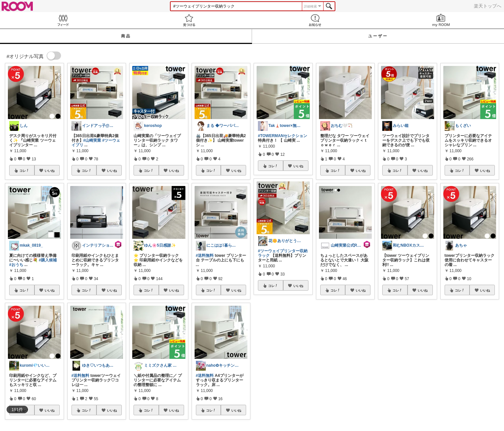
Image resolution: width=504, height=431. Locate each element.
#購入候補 (48, 260)
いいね (50, 171)
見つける (189, 20)
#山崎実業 (92, 140)
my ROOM (441, 20)
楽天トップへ (488, 6)
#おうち (16, 265)
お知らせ (315, 20)
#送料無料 (81, 376)
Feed (63, 20)
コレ (24, 171)
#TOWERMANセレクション (283, 136)
